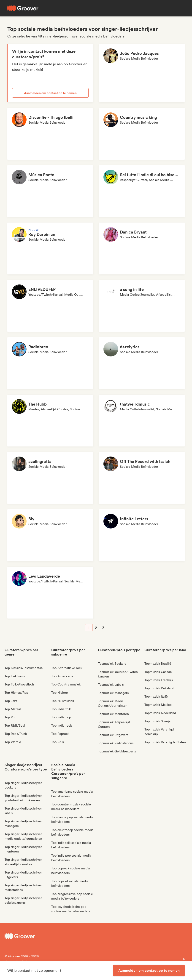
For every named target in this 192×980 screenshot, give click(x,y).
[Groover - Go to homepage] (27, 936)
